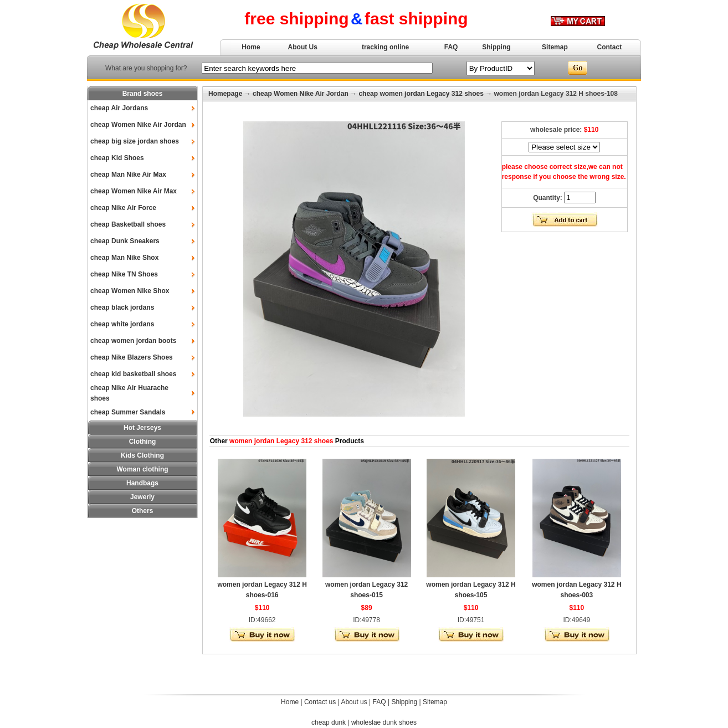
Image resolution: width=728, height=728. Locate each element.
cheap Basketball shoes (128, 224)
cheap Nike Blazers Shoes (132, 357)
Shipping (496, 47)
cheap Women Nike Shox (130, 291)
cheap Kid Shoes (117, 158)
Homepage (225, 94)
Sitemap (555, 47)
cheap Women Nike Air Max (134, 191)
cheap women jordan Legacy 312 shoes (421, 94)
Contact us (320, 702)
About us (354, 702)
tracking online (385, 47)
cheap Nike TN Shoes (124, 274)
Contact (610, 47)
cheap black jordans (122, 307)
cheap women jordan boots (133, 341)
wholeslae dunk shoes (384, 722)
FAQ (451, 47)
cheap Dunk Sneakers (125, 241)
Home (251, 47)
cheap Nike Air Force (123, 208)
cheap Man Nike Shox (124, 258)
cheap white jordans (122, 324)
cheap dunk (329, 722)
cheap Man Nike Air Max (128, 175)
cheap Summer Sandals (128, 412)
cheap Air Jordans (119, 108)
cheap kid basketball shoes (133, 374)
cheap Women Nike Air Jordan (138, 125)
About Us (303, 47)
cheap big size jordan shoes (135, 141)
